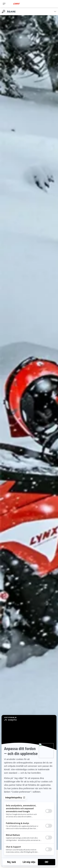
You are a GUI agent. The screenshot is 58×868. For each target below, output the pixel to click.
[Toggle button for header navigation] (4, 4)
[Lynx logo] (17, 4)
